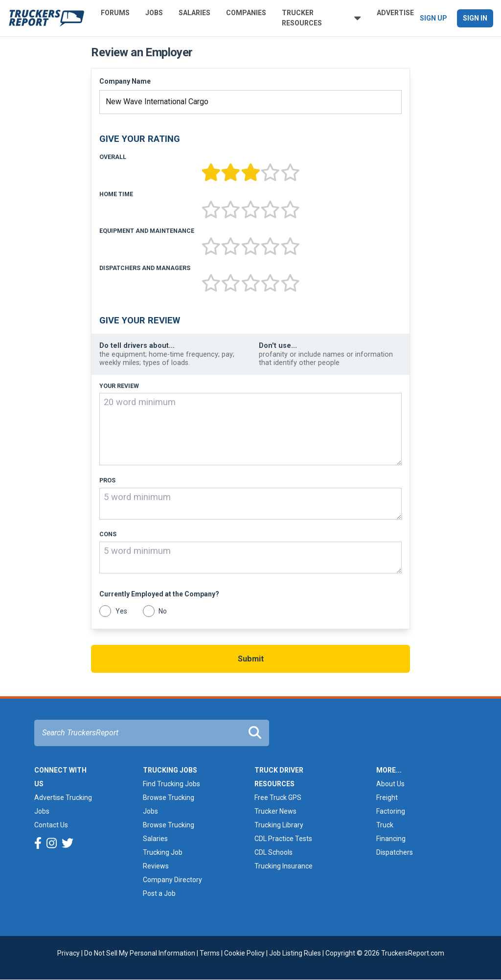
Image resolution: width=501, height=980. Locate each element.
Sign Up (433, 18)
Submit (251, 659)
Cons (108, 534)
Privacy (68, 953)
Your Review (119, 386)
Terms (210, 953)
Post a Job (159, 893)
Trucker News (275, 811)
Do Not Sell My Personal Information (140, 953)
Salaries (194, 13)
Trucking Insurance (284, 866)
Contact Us (51, 825)
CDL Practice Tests (283, 839)
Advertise (395, 13)
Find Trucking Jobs (171, 784)
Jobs (154, 13)
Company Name (125, 81)
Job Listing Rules (295, 953)
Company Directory (172, 880)
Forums (115, 13)
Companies (246, 13)
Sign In (475, 18)
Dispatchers (395, 852)
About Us (390, 784)
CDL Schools (273, 852)
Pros (107, 480)
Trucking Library (279, 825)
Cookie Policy (244, 953)
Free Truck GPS (278, 798)
